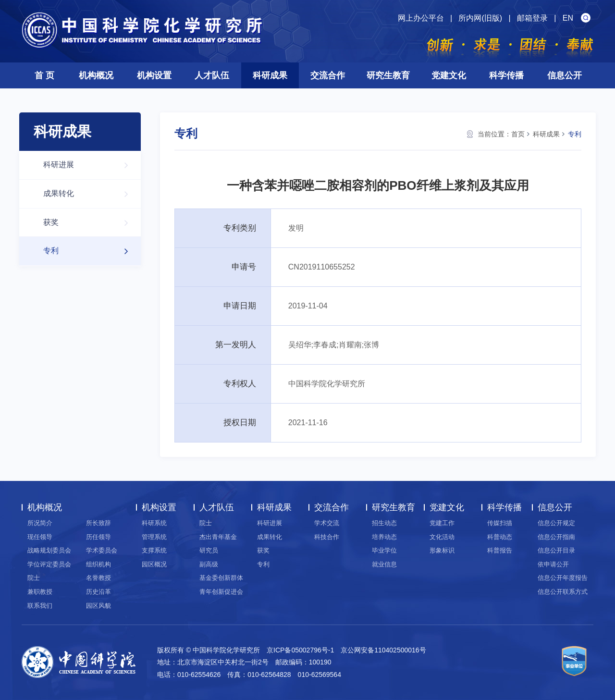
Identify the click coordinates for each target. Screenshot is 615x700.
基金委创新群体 (221, 578)
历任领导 (98, 537)
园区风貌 (98, 606)
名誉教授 (98, 578)
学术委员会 (102, 550)
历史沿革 (98, 592)
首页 (518, 134)
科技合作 (327, 537)
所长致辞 (98, 523)
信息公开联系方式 (563, 592)
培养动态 (384, 537)
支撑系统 (154, 550)
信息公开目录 (556, 550)
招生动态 (384, 523)
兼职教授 (40, 592)
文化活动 (442, 537)
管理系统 (154, 537)
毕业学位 (384, 550)
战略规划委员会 (49, 550)
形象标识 (442, 550)
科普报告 (500, 550)
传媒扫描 (500, 523)
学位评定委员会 (49, 564)
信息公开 (565, 75)
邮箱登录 (532, 18)
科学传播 (506, 75)
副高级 (209, 564)
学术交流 (327, 523)
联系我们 (40, 606)
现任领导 (40, 537)
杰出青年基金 (218, 537)
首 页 (44, 75)
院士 (34, 578)
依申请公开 (553, 564)
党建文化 (449, 75)
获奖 (91, 223)
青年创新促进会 (221, 592)
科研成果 (270, 75)
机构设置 (154, 75)
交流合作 (328, 75)
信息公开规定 (556, 523)
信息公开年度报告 (563, 578)
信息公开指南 (556, 537)
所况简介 (40, 523)
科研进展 (91, 165)
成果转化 (91, 194)
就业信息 (384, 564)
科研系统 (154, 523)
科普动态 (500, 537)
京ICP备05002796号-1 (300, 650)
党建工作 (442, 523)
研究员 (209, 550)
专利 (91, 251)
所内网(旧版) (480, 18)
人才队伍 (212, 75)
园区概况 (154, 564)
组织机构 (98, 564)
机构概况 (96, 75)
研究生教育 (388, 75)
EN (568, 18)
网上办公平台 (421, 18)
